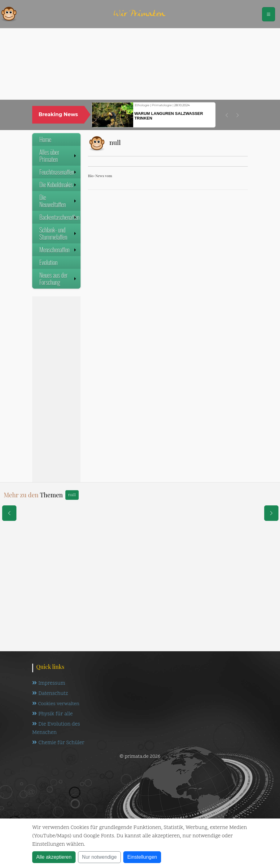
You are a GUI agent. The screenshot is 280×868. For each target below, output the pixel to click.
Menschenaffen (58, 250)
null (72, 495)
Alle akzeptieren (54, 857)
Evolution (48, 262)
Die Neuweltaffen (58, 201)
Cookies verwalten (56, 704)
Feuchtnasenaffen (58, 172)
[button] (227, 115)
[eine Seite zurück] (9, 513)
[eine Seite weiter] (271, 513)
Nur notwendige (99, 857)
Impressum (49, 683)
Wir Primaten (139, 14)
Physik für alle (52, 714)
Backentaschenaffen (59, 217)
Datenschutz (50, 694)
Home (45, 139)
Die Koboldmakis (58, 185)
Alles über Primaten (58, 156)
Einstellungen (142, 857)
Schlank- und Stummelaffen (58, 233)
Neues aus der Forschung (58, 279)
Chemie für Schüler (58, 743)
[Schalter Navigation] (269, 14)
